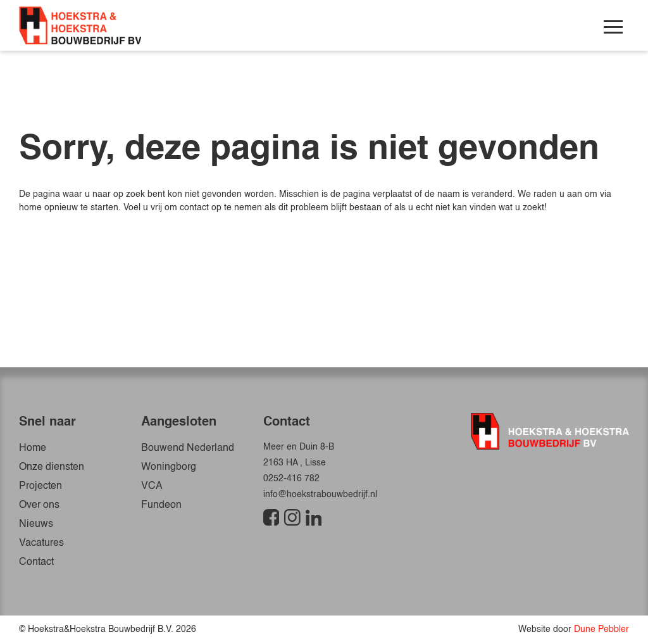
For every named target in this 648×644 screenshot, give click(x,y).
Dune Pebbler (601, 629)
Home (33, 448)
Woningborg (169, 467)
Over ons (39, 505)
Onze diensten (52, 467)
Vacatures (41, 543)
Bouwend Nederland (188, 448)
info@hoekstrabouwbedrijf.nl (320, 495)
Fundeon (161, 505)
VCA (152, 486)
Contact (36, 562)
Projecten (40, 486)
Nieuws (36, 524)
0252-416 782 (291, 479)
